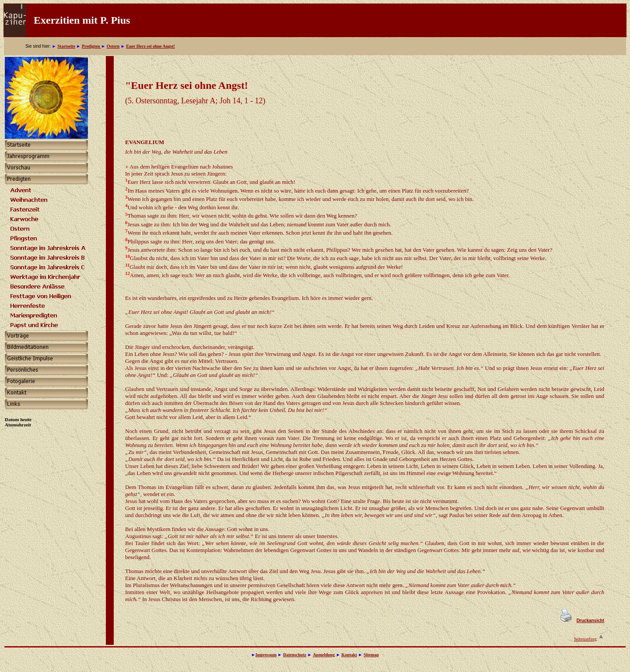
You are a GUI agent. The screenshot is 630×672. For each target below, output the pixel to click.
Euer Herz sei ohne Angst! (150, 46)
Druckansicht (590, 621)
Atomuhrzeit (18, 425)
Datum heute (18, 419)
